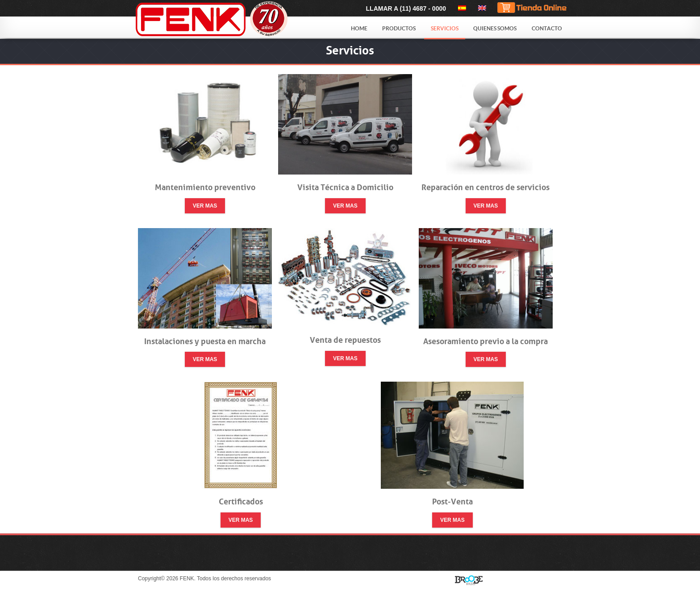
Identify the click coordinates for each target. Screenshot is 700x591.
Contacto (547, 28)
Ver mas (205, 206)
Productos (399, 28)
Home (359, 28)
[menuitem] (460, 8)
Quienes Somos (495, 28)
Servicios (445, 28)
